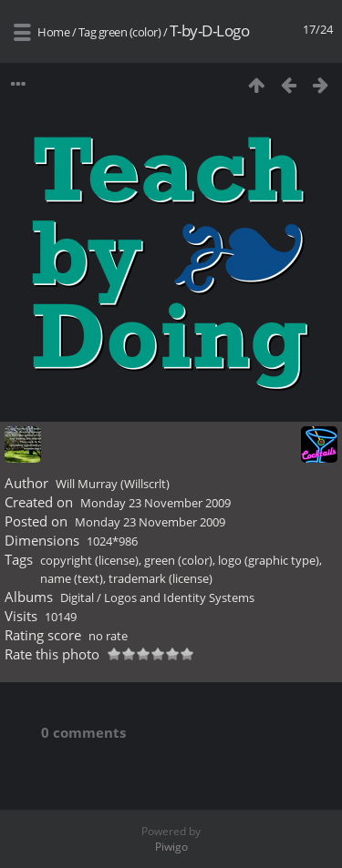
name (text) (72, 578)
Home (53, 32)
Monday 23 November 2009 (155, 503)
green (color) (130, 32)
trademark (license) (161, 578)
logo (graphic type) (269, 560)
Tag (88, 32)
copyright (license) (89, 560)
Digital (77, 597)
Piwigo (171, 847)
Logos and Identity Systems (179, 597)
